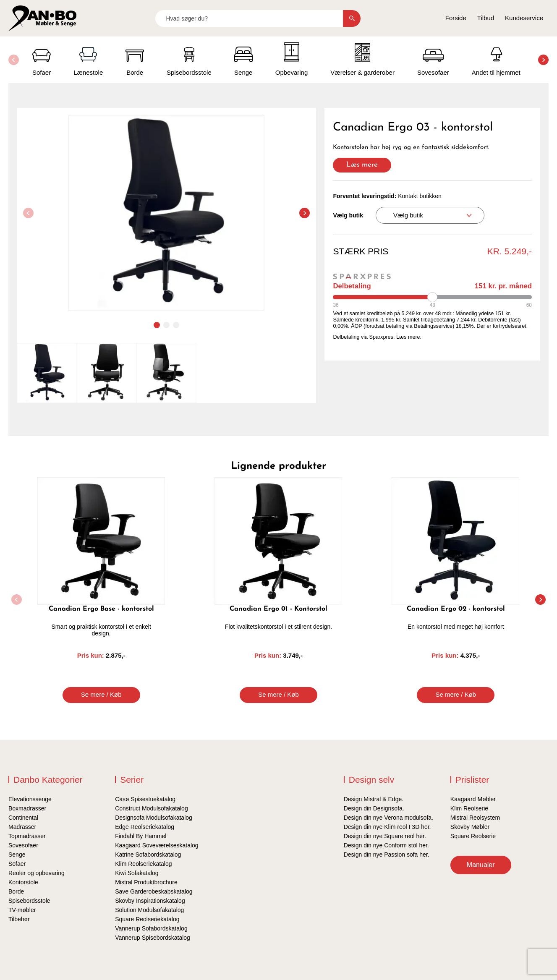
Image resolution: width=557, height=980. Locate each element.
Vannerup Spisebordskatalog (153, 938)
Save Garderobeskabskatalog (154, 891)
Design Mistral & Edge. (374, 799)
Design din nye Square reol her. (385, 836)
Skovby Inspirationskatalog (150, 901)
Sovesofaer (23, 845)
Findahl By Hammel (141, 836)
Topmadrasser (27, 836)
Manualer (481, 865)
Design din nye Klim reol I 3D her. (387, 827)
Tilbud (486, 18)
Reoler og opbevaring (37, 873)
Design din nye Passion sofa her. (387, 855)
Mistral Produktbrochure (146, 882)
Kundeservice (524, 18)
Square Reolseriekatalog (147, 919)
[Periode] (432, 297)
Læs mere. (409, 337)
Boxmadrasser (27, 808)
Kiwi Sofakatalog (137, 873)
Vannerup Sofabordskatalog (151, 928)
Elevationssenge (30, 799)
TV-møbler (22, 910)
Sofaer (17, 864)
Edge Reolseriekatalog (145, 827)
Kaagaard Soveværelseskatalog (157, 845)
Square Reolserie (473, 836)
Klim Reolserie (469, 808)
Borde (16, 891)
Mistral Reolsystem (475, 818)
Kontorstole (23, 882)
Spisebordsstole (29, 901)
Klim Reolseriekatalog (143, 864)
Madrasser (22, 827)
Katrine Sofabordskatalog (148, 855)
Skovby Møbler (470, 827)
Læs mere (362, 165)
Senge (17, 855)
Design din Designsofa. (374, 808)
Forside (456, 18)
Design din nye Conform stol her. (386, 845)
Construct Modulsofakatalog (152, 808)
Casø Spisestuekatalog (145, 799)
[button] (543, 60)
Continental (23, 818)
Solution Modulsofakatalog (149, 910)
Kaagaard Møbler (473, 799)
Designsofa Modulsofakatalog (154, 818)
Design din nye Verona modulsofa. (388, 818)
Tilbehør (19, 919)
